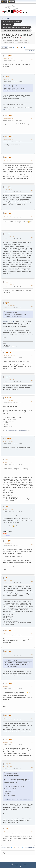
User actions (30, 51)
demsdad (8, 282)
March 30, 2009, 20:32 (8, 509)
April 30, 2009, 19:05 (8, 581)
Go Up (3, 848)
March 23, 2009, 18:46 (8, 441)
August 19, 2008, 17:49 (8, 190)
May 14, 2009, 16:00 (7, 767)
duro (6, 828)
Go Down (4, 47)
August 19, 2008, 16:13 (8, 160)
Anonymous (9, 56)
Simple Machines (23, 866)
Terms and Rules (17, 864)
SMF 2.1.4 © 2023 (14, 866)
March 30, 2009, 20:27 (8, 462)
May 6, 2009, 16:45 (7, 742)
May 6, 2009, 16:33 (7, 718)
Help (11, 864)
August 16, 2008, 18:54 (8, 80)
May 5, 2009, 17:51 (7, 686)
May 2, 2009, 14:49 (7, 654)
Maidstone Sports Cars (10, 321)
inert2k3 (7, 506)
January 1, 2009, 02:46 (8, 401)
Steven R (8, 439)
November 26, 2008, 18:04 (9, 285)
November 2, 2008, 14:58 (9, 237)
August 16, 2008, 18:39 (8, 59)
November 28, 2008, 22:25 (9, 355)
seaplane (8, 764)
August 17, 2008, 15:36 (8, 139)
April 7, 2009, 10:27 (7, 544)
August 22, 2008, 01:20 (8, 216)
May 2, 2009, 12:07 (7, 633)
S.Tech (5, 109)
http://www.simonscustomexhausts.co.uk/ (16, 430)
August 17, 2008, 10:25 (8, 118)
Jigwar (7, 303)
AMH (6, 459)
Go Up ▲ (24, 864)
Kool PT (7, 77)
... (22, 47)
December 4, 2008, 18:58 (9, 380)
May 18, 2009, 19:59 (7, 831)
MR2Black (8, 398)
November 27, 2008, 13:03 (9, 306)
